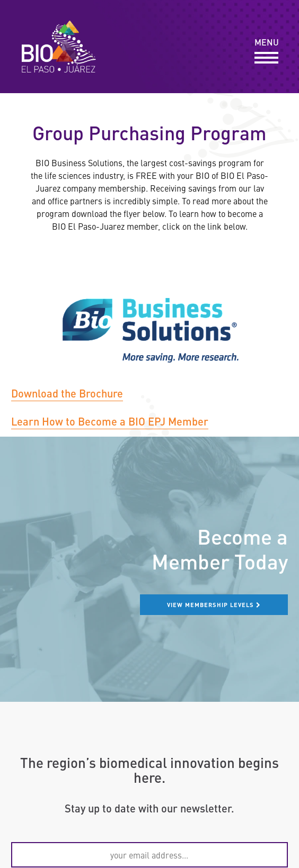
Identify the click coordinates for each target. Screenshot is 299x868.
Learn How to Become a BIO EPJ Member (110, 421)
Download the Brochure (67, 393)
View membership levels (214, 604)
